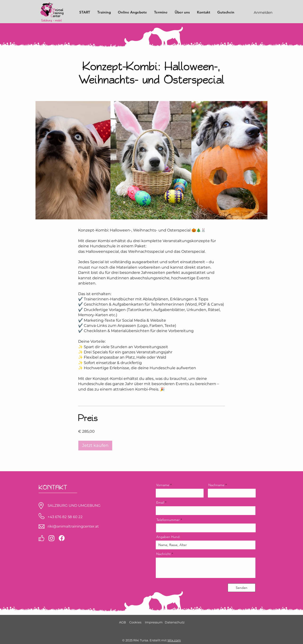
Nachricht (163, 554)
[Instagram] (51, 538)
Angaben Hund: (168, 537)
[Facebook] (62, 538)
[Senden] (242, 588)
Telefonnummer (168, 520)
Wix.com (174, 640)
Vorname (163, 485)
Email (160, 502)
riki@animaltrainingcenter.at (73, 526)
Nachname (216, 485)
